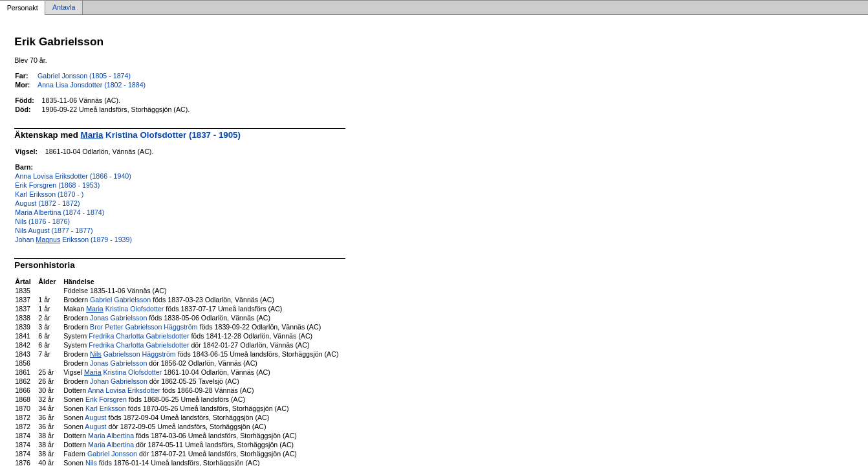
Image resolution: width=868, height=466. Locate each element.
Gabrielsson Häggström (133, 354)
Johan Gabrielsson (119, 381)
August (95, 417)
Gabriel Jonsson (112, 454)
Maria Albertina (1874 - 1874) (60, 212)
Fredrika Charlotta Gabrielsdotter (139, 336)
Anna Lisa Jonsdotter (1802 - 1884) (92, 85)
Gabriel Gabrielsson (120, 300)
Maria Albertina (111, 436)
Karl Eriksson (106, 408)
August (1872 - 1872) (47, 203)
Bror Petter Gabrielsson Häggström (144, 327)
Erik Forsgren (106, 399)
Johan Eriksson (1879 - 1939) (73, 239)
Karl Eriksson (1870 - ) (49, 194)
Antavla (64, 8)
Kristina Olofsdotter (125, 309)
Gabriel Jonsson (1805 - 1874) (84, 76)
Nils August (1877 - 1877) (54, 230)
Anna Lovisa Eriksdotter (125, 390)
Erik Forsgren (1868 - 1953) (57, 185)
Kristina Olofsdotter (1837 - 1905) (161, 135)
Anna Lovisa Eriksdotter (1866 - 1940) (73, 176)
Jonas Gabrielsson (118, 318)
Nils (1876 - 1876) (42, 221)
